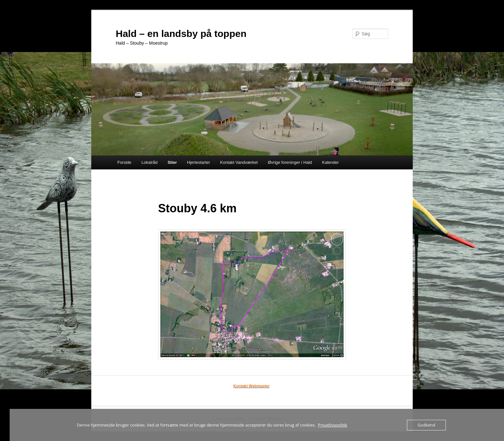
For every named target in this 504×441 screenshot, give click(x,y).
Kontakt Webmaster (251, 386)
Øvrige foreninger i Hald (290, 162)
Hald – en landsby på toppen (181, 34)
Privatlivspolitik (333, 425)
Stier (172, 162)
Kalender (330, 162)
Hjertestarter (199, 162)
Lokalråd (149, 162)
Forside (124, 162)
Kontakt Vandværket (239, 162)
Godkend (426, 425)
